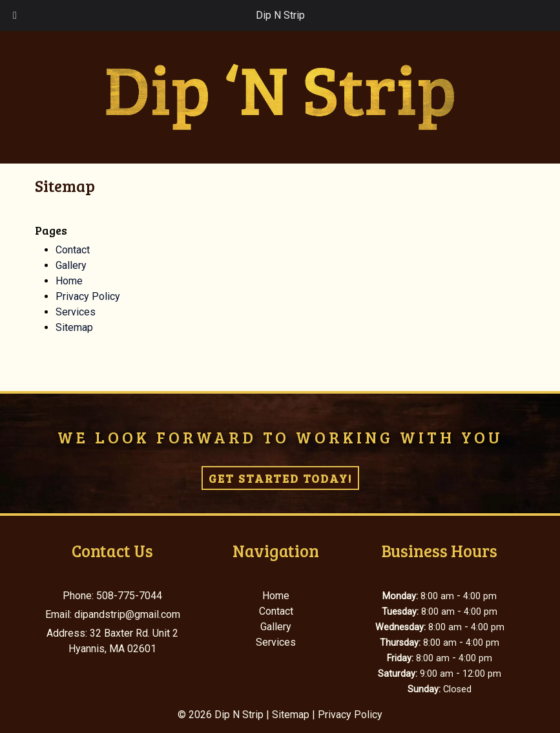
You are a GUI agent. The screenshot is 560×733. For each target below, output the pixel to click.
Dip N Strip (280, 15)
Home (69, 281)
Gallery (71, 265)
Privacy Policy (88, 296)
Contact (73, 250)
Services (76, 312)
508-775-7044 (129, 596)
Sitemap (74, 327)
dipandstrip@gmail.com (127, 614)
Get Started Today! (280, 478)
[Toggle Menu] (15, 16)
